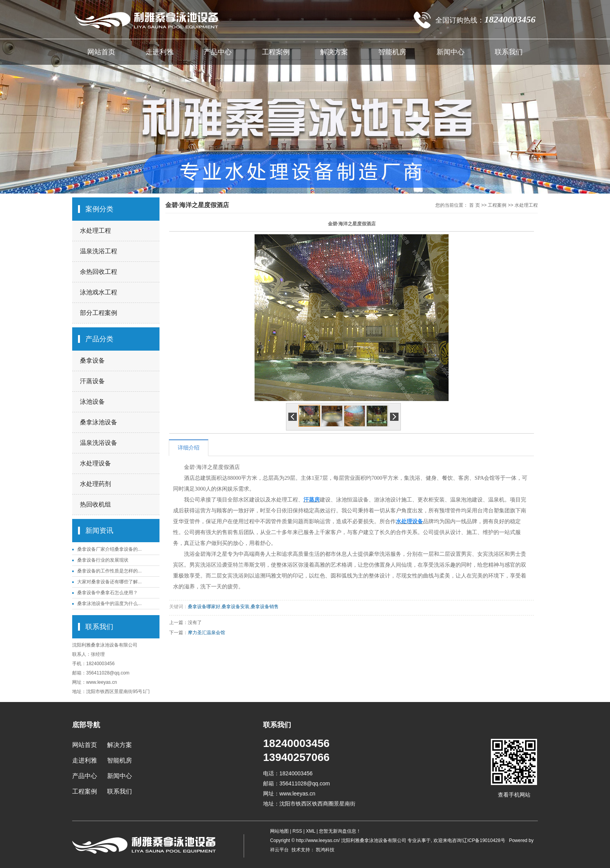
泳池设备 (92, 402)
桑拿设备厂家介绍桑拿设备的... (109, 549)
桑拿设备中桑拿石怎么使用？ (107, 593)
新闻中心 (451, 52)
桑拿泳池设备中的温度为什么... (109, 603)
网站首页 (101, 52)
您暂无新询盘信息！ (340, 831)
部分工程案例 (99, 313)
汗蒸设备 (92, 381)
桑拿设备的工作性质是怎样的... (109, 571)
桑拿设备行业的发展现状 (103, 560)
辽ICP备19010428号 (484, 840)
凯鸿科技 (325, 850)
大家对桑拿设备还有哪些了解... (109, 582)
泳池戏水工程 (99, 292)
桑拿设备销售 (265, 607)
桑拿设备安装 (236, 607)
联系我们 (509, 52)
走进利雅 (159, 52)
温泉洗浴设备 (99, 443)
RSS (297, 831)
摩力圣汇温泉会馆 (206, 633)
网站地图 (280, 831)
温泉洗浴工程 (99, 251)
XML (310, 831)
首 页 (474, 205)
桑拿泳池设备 (99, 422)
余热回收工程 (99, 272)
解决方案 (334, 52)
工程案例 (276, 52)
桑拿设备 (92, 361)
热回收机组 (95, 504)
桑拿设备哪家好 (204, 607)
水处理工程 (95, 231)
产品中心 (218, 52)
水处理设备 (95, 463)
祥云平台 (279, 850)
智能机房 (392, 52)
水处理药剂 (95, 484)
